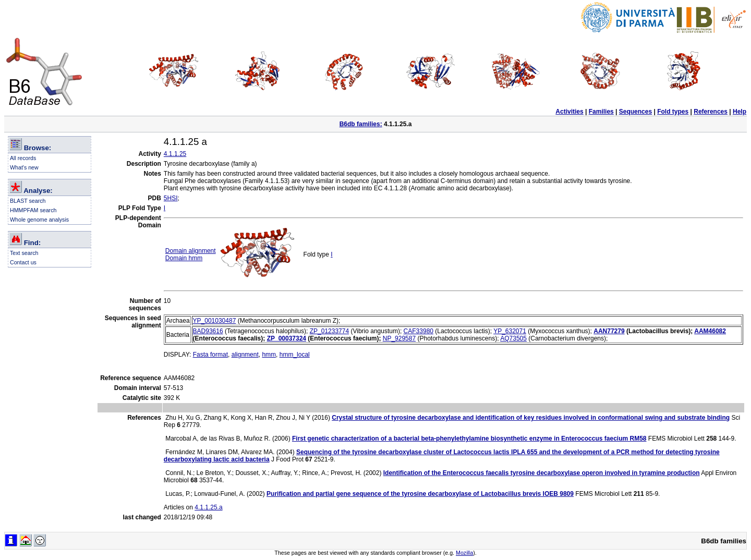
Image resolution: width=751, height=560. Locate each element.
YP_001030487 (215, 321)
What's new (24, 167)
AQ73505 (513, 338)
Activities (569, 112)
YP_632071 (510, 331)
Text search (24, 253)
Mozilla (464, 553)
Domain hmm (184, 258)
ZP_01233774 (329, 331)
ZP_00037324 (287, 338)
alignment (245, 355)
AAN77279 (609, 331)
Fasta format (210, 355)
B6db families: (361, 124)
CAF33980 (419, 331)
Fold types (673, 112)
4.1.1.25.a (208, 507)
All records (23, 158)
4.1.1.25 (175, 154)
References (711, 112)
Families (601, 112)
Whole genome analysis (39, 220)
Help (740, 112)
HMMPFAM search (33, 210)
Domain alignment (191, 251)
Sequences (635, 112)
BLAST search (28, 201)
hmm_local (295, 355)
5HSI (171, 198)
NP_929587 (399, 338)
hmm (269, 355)
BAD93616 (208, 331)
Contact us (23, 262)
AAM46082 (710, 331)
